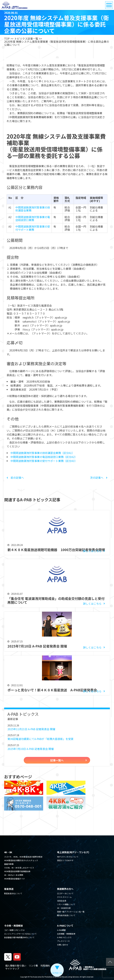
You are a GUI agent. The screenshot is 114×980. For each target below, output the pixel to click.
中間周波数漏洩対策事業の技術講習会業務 (33, 209)
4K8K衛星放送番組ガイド (15, 879)
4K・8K (8, 852)
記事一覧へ (57, 760)
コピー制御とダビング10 (14, 930)
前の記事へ (15, 478)
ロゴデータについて (65, 893)
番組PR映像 (9, 864)
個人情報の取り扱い (16, 966)
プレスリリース (63, 941)
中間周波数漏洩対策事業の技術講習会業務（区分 (40, 453)
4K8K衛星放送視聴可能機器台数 (17, 871)
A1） (72, 453)
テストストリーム (64, 897)
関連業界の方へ (65, 889)
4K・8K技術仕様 (64, 908)
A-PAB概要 (61, 930)
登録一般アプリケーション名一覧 (71, 912)
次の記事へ (99, 478)
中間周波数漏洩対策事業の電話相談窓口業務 (33, 218)
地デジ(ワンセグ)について (68, 857)
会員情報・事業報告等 (66, 934)
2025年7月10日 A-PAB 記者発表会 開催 (31, 749)
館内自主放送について (66, 915)
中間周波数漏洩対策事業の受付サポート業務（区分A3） (44, 461)
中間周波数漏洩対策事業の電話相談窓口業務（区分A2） (44, 457)
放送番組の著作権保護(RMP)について (19, 937)
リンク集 (33, 966)
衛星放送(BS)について (13, 893)
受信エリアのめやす (65, 860)
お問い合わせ (63, 945)
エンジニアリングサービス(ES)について (20, 934)
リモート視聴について (66, 904)
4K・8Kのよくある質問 (14, 875)
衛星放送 (9, 889)
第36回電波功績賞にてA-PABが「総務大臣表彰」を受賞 (40, 739)
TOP (7, 39)
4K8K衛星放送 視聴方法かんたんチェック (21, 860)
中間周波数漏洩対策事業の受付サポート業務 (33, 228)
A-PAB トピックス (64, 937)
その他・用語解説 (13, 926)
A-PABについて (65, 926)
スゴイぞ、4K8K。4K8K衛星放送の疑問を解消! (23, 857)
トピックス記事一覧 (26, 39)
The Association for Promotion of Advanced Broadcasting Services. (55, 977)
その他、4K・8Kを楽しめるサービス (19, 868)
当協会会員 (62, 901)
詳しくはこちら (92, 551)
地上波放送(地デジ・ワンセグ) (73, 852)
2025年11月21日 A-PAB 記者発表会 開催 (31, 729)
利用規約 (45, 966)
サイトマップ (12, 969)
